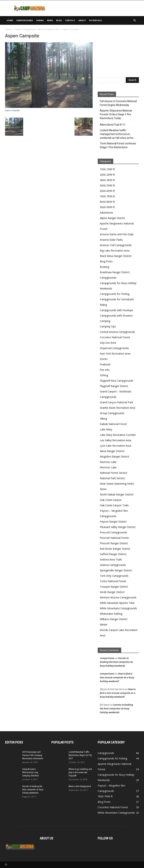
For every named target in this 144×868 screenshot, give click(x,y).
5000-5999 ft (107, 185)
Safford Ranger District (113, 554)
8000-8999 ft (107, 202)
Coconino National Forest (115, 337)
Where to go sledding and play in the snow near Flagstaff (80, 772)
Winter (104, 625)
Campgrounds (25, 20)
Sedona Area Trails (111, 559)
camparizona (107, 658)
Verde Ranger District (112, 592)
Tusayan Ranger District (114, 587)
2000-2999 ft (107, 175)
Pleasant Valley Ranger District (118, 527)
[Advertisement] (96, 8)
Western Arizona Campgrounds (118, 597)
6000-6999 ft (107, 191)
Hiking (40, 20)
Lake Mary (106, 429)
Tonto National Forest (113, 581)
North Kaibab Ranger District (117, 494)
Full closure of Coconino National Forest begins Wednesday (118, 103)
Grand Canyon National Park (117, 402)
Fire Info (105, 370)
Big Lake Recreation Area (115, 251)
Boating (104, 267)
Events (104, 359)
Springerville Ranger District (116, 570)
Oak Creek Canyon (111, 500)
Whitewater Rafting (111, 614)
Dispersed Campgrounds (114, 348)
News (50, 20)
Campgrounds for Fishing (115, 294)
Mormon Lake (108, 462)
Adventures (106, 213)
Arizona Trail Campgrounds (116, 245)
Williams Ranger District (114, 619)
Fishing (104, 375)
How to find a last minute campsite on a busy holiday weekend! (117, 677)
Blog (59, 20)
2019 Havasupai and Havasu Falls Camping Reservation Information (33, 755)
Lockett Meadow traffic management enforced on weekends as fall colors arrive (117, 134)
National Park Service (112, 478)
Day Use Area (108, 343)
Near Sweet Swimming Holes (117, 484)
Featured (105, 364)
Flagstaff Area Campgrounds (117, 381)
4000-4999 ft (107, 180)
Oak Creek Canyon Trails (114, 505)
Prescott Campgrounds (113, 532)
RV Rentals (96, 20)
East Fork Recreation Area (115, 354)
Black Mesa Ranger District (116, 256)
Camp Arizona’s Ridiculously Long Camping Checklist (30, 772)
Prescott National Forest (114, 538)
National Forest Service (114, 473)
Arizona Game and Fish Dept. (117, 234)
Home (10, 20)
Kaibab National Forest (113, 424)
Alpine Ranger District (112, 218)
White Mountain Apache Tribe (117, 603)
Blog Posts (106, 261)
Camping (105, 321)
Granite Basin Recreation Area (117, 408)
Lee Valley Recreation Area (116, 440)
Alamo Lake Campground (80, 786)
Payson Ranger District (113, 522)
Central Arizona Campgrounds (117, 332)
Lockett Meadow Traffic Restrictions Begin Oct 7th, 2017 (80, 755)
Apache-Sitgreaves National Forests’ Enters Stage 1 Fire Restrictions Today (116, 114)
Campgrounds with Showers (116, 316)
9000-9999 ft (107, 207)
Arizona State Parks (111, 240)
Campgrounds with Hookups (117, 310)
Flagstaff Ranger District (114, 386)
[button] (135, 21)
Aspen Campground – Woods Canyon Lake (37, 29)
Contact (70, 20)
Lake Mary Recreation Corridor (118, 435)
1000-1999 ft (107, 169)
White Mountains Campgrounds (118, 608)
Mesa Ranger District (112, 451)
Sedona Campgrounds (113, 565)
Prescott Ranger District (114, 543)
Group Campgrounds (112, 413)
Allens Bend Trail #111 (113, 125)
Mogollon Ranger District (115, 456)
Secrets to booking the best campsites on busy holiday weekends (116, 662)
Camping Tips (108, 326)
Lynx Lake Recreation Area (116, 446)
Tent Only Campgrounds (114, 576)
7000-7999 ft (107, 196)
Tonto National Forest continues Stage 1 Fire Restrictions (118, 145)
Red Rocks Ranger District (115, 549)
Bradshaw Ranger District (115, 272)
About (82, 20)
